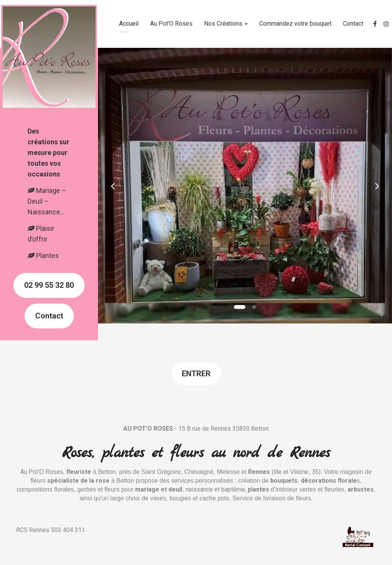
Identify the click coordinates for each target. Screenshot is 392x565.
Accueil (129, 24)
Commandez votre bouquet (295, 24)
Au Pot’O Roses (171, 24)
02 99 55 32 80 (49, 285)
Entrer (196, 374)
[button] (113, 186)
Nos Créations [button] (226, 24)
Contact (353, 24)
